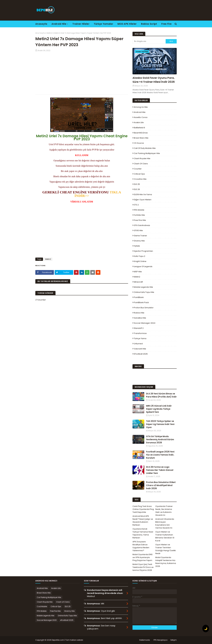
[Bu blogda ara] (149, 41)
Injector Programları (143, 251)
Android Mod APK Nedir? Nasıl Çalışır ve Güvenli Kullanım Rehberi (143, 521)
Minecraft (138, 282)
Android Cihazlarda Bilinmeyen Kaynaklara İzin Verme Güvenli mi (165, 523)
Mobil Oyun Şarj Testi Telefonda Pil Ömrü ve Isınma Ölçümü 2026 (143, 567)
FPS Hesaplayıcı (161, 640)
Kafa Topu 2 (139, 256)
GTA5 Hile (138, 230)
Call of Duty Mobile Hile (145, 148)
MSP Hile (138, 272)
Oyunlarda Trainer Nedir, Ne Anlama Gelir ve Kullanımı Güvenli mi (164, 511)
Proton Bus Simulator (144, 308)
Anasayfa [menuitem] (41, 24)
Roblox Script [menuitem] (149, 24)
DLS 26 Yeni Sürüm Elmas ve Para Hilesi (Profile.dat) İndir (161, 395)
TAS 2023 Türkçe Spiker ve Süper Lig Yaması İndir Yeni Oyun (160, 424)
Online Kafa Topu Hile (144, 292)
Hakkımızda (145, 640)
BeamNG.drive (141, 133)
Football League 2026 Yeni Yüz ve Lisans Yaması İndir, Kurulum (160, 455)
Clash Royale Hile (142, 158)
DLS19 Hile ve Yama (143, 194)
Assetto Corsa (141, 117)
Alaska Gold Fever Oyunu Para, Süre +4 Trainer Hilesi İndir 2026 (154, 80)
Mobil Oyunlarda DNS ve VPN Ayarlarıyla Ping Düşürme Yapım (143, 557)
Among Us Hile (141, 107)
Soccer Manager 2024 (145, 323)
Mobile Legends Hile (143, 287)
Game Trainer (140, 236)
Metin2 (50, 33)
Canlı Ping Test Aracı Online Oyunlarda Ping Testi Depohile (143, 509)
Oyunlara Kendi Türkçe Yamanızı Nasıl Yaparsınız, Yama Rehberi (143, 533)
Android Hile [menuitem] (59, 24)
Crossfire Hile (140, 179)
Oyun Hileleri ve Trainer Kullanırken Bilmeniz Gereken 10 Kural (165, 536)
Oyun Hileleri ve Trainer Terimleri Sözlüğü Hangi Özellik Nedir (166, 549)
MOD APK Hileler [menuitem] (127, 24)
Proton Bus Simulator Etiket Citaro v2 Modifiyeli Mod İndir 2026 (161, 485)
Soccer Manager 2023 (47, 620)
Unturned (138, 344)
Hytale (137, 246)
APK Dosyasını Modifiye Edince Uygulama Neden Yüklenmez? (141, 546)
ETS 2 (136, 205)
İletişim (174, 640)
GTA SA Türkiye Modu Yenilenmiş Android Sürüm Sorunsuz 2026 (160, 439)
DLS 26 (137, 189)
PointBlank (139, 297)
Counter (138, 169)
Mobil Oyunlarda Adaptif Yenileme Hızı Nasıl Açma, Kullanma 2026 (166, 562)
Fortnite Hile (139, 215)
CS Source (139, 143)
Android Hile (140, 112)
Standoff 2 (139, 328)
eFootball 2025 (141, 354)
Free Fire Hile (140, 220)
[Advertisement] (82, 72)
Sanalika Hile (140, 318)
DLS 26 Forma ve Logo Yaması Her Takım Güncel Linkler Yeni (160, 470)
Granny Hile (139, 241)
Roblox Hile (139, 313)
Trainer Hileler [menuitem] (81, 24)
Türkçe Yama (140, 338)
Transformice (140, 333)
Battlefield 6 (139, 128)
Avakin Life (139, 122)
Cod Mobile (42, 606)
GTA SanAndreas (142, 225)
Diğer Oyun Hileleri (143, 200)
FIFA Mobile (139, 210)
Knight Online (140, 261)
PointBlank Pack (141, 302)
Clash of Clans (141, 164)
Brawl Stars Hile (141, 138)
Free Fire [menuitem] (166, 24)
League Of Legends (143, 266)
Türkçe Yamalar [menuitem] (103, 24)
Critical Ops (139, 174)
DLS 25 (137, 184)
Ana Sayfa (40, 33)
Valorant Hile (140, 349)
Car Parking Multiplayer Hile (147, 153)
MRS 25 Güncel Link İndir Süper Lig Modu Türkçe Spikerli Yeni (159, 409)
